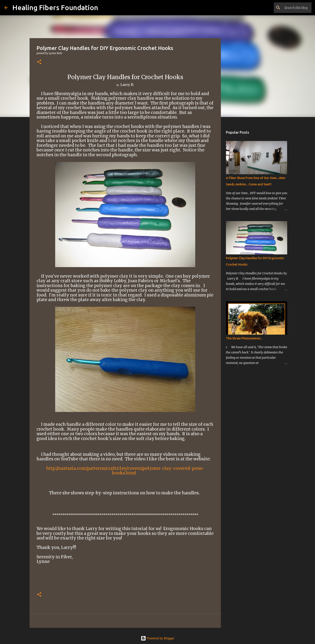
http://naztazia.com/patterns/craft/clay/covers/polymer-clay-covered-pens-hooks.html (125, 471)
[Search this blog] (289, 8)
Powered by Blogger (158, 638)
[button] (39, 62)
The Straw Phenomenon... (244, 338)
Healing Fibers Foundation (55, 7)
